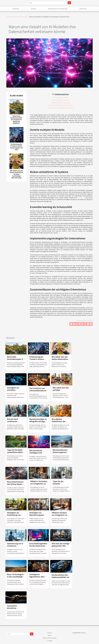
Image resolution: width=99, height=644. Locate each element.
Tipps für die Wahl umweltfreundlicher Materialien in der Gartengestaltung (16, 453)
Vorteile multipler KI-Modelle (61, 97)
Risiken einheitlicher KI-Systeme (61, 100)
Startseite (9, 17)
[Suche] (48, 3)
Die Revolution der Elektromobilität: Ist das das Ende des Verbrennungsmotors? (61, 578)
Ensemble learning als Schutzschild (61, 103)
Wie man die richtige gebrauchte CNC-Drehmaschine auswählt (61, 547)
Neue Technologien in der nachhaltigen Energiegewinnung (15, 577)
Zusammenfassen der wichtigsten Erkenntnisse (61, 108)
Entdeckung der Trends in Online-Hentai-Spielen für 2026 (16, 147)
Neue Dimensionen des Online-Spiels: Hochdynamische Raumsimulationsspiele (17, 485)
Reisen (34, 9)
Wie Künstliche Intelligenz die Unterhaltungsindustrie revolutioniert (40, 454)
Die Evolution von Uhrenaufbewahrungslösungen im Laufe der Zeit (43, 390)
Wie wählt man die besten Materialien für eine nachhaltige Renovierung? (16, 174)
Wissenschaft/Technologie (58, 9)
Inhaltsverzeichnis (62, 94)
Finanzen (16, 9)
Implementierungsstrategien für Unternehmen (61, 105)
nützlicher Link (81, 198)
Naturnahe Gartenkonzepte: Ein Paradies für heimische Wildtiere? (16, 120)
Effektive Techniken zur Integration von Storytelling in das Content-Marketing (39, 485)
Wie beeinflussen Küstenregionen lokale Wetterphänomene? (61, 453)
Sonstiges (83, 9)
